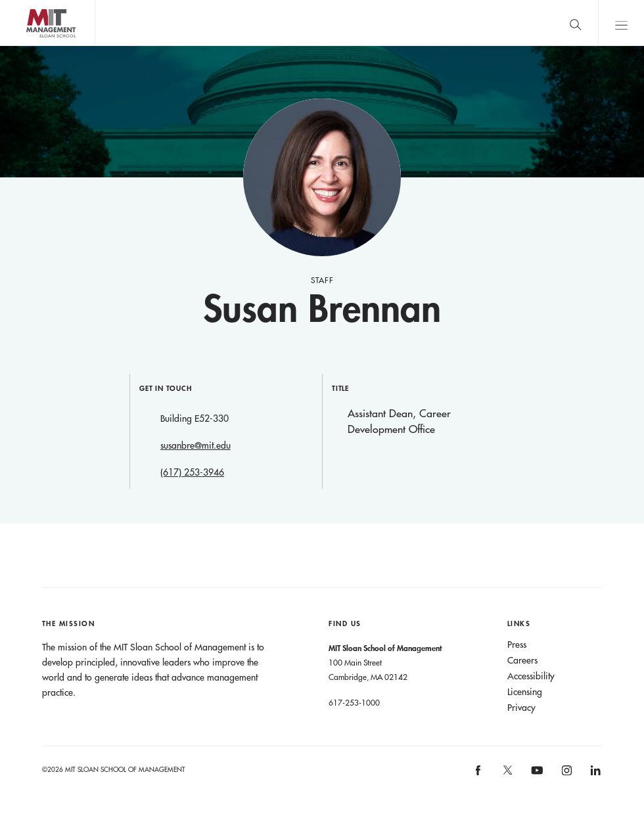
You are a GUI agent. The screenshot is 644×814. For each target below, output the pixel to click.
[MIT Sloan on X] (507, 775)
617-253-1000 (354, 702)
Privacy (521, 708)
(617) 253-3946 (192, 472)
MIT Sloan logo (34, 46)
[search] (575, 23)
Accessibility (531, 676)
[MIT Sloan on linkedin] (595, 774)
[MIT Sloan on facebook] (479, 774)
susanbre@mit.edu (195, 445)
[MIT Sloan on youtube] (535, 777)
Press (517, 644)
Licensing (525, 692)
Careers (522, 660)
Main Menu (621, 23)
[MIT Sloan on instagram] (565, 774)
